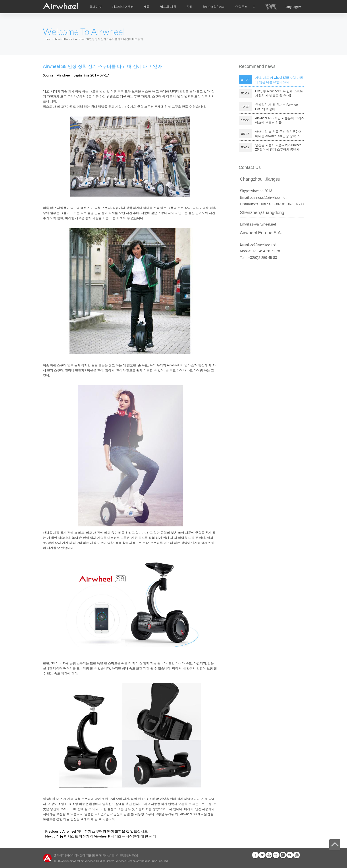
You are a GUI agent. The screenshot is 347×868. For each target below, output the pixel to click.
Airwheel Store (276, 855)
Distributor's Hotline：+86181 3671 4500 (272, 204)
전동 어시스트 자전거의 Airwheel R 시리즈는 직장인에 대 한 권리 (106, 836)
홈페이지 (96, 7)
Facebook (255, 855)
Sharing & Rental (214, 7)
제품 (147, 7)
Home (47, 39)
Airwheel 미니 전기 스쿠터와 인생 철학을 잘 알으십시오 (105, 831)
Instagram (283, 855)
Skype (290, 855)
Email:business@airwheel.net (263, 198)
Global (297, 855)
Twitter (262, 855)
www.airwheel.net (74, 861)
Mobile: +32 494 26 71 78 (260, 251)
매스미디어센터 (75, 855)
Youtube (269, 855)
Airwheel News (63, 39)
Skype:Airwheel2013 (256, 191)
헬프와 (97, 855)
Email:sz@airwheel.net (258, 224)
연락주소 (241, 7)
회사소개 (108, 855)
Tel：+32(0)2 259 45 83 (258, 258)
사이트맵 (120, 855)
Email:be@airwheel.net (258, 244)
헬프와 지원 (168, 7)
